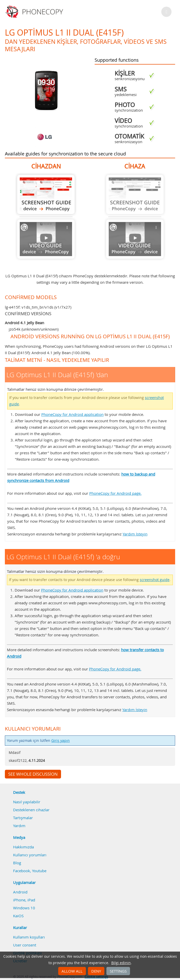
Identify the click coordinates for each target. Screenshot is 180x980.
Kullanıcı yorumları (30, 855)
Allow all (72, 971)
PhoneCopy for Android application (72, 414)
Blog (17, 863)
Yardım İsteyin (135, 534)
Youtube (39, 871)
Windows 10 (24, 908)
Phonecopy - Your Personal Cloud (35, 12)
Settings (118, 971)
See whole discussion (33, 774)
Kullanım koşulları (29, 937)
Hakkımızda (23, 847)
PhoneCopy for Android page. (115, 493)
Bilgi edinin (121, 963)
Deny (96, 971)
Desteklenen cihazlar (31, 810)
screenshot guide (155, 580)
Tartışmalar (23, 818)
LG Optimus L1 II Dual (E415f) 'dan (46, 194)
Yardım (19, 826)
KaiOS (18, 916)
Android (20, 892)
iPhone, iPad (24, 900)
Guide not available (46, 239)
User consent (25, 945)
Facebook (22, 871)
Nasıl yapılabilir (27, 802)
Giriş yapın (61, 741)
